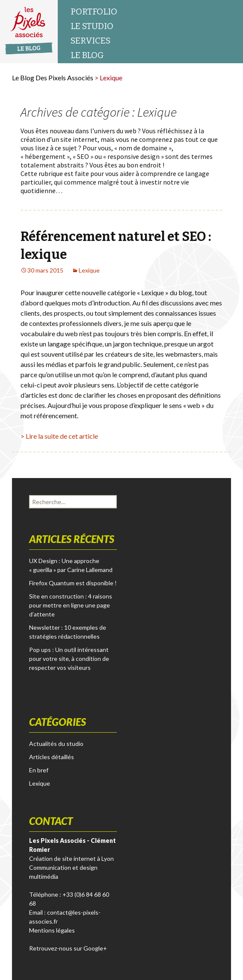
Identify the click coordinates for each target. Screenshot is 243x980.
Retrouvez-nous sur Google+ (68, 948)
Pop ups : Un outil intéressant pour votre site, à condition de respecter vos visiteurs (69, 659)
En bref (39, 770)
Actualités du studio (56, 744)
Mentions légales (52, 930)
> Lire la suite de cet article (59, 436)
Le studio (92, 26)
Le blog (87, 55)
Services (90, 41)
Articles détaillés (52, 757)
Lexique (89, 270)
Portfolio (94, 12)
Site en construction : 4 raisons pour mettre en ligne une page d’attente (71, 605)
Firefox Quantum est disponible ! (73, 583)
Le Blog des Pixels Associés (53, 78)
